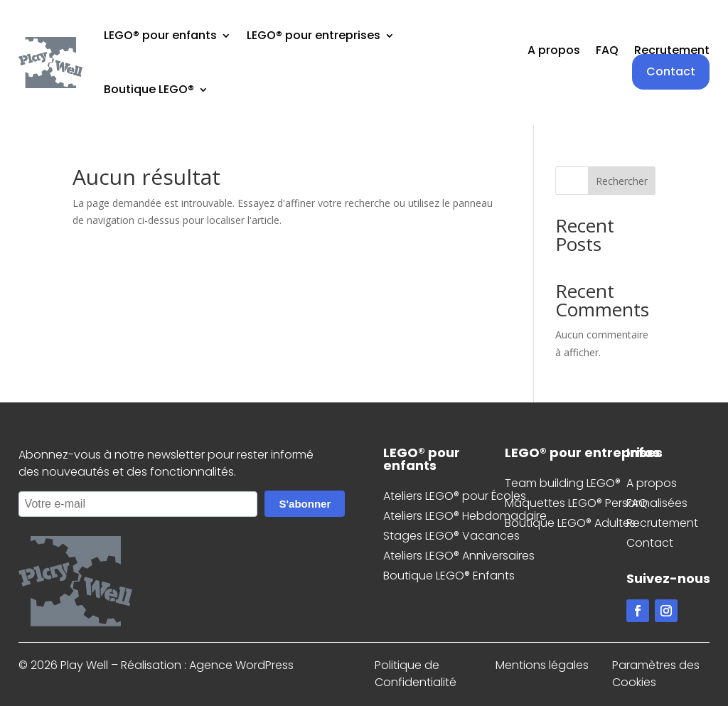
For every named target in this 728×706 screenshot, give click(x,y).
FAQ (607, 52)
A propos (554, 52)
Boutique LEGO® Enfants (449, 576)
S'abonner (305, 504)
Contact (671, 71)
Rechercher (622, 181)
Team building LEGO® (563, 483)
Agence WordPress (241, 665)
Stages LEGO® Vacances (451, 536)
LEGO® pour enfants (160, 35)
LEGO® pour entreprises (314, 35)
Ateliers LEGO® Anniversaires (459, 556)
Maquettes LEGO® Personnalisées (596, 503)
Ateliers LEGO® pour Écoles (455, 496)
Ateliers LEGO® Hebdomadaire (465, 516)
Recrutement (672, 52)
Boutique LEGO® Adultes (570, 523)
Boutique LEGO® (149, 89)
